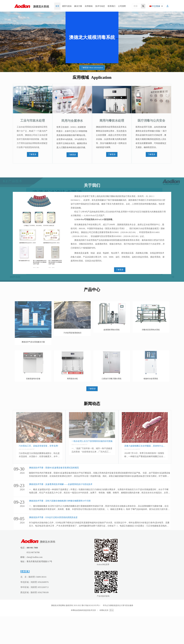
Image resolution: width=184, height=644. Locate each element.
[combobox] (156, 6)
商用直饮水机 (72, 379)
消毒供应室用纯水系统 (151, 330)
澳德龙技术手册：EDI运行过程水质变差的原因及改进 (53, 517)
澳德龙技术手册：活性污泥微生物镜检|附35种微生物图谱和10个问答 (60, 501)
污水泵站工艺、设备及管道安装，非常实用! (39, 446)
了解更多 (33, 154)
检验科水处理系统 (151, 379)
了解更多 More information (92, 68)
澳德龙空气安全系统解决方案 (33, 342)
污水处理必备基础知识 (72, 333)
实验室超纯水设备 (33, 379)
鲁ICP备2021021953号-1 (92, 605)
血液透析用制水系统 (112, 330)
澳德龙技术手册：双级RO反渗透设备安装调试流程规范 (54, 468)
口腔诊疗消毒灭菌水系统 (112, 379)
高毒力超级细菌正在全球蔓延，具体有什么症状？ (145, 446)
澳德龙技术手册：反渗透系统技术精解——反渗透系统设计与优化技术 (61, 484)
